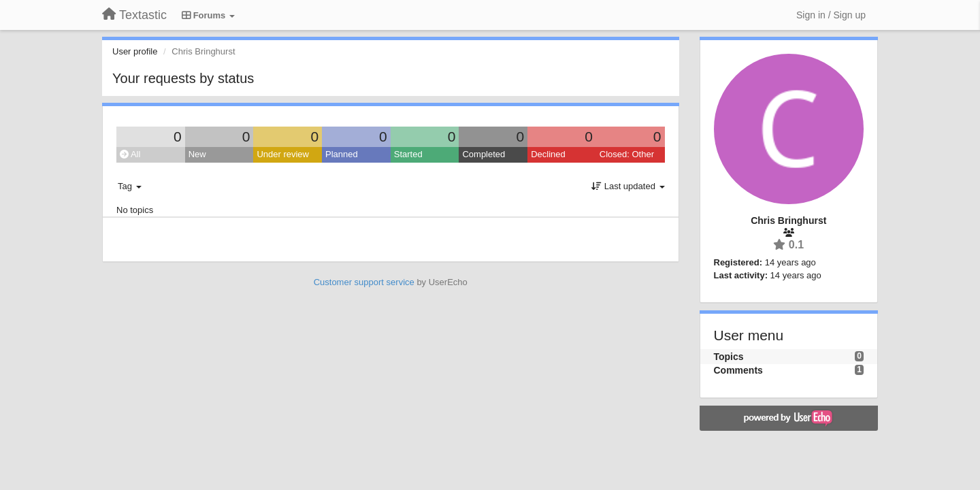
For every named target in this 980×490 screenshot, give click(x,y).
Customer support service (364, 282)
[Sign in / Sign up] (831, 15)
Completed (484, 154)
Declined (548, 154)
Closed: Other (627, 154)
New (197, 154)
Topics (729, 357)
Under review (283, 154)
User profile (135, 51)
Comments (738, 370)
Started (408, 154)
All (130, 154)
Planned (342, 154)
